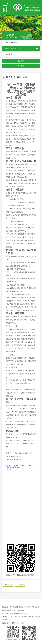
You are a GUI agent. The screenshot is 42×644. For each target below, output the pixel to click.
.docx (9, 469)
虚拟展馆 (21, 61)
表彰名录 (9, 54)
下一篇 (18, 585)
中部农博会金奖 (11, 43)
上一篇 (10, 585)
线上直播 (21, 66)
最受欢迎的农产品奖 (13, 48)
